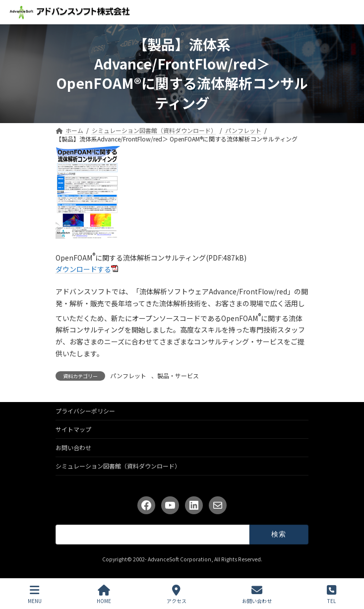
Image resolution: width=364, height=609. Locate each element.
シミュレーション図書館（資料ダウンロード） (118, 466)
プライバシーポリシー (85, 411)
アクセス (177, 594)
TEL (332, 594)
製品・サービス (178, 375)
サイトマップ (73, 429)
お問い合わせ (73, 447)
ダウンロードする (83, 269)
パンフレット (128, 375)
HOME (104, 594)
